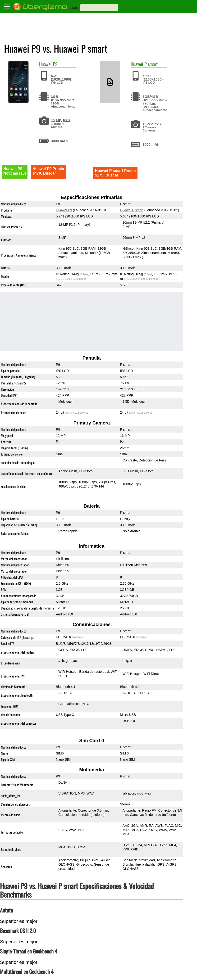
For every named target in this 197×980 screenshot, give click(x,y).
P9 (55, 64)
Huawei (45, 64)
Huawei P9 (64, 210)
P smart (151, 64)
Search (75, 7)
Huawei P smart (132, 210)
